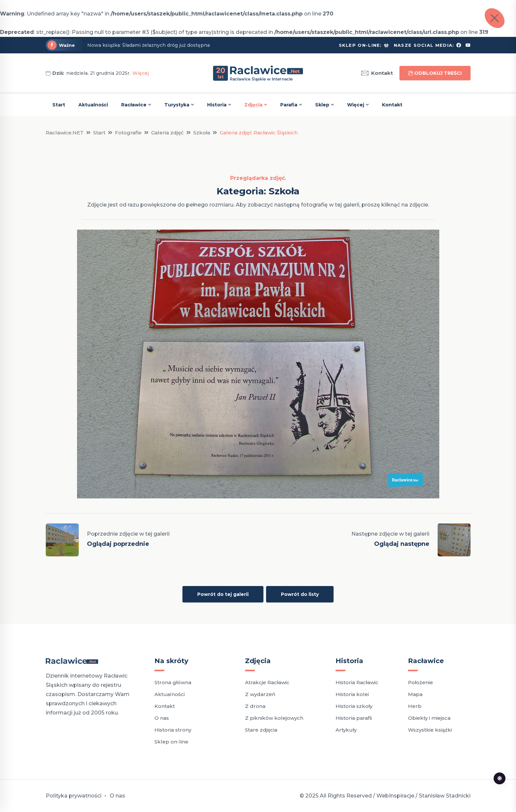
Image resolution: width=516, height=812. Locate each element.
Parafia (289, 105)
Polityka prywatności (74, 796)
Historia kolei (352, 694)
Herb (415, 706)
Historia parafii (354, 718)
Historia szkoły (354, 706)
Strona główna (173, 682)
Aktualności (93, 105)
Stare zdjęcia (261, 730)
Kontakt (377, 73)
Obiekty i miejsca (429, 718)
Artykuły (346, 730)
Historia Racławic (357, 682)
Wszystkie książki (430, 730)
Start (59, 105)
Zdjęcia (253, 105)
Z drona (255, 706)
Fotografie (128, 133)
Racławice (134, 105)
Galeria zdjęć (167, 133)
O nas (162, 718)
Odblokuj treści (435, 73)
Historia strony (173, 730)
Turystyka (177, 105)
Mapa (415, 694)
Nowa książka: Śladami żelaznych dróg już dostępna (149, 45)
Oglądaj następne (402, 544)
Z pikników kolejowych (274, 718)
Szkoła (202, 133)
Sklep (322, 105)
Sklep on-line (171, 742)
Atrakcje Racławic (267, 682)
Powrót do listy (300, 594)
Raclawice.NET (65, 133)
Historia (217, 105)
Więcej (141, 73)
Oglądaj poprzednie (118, 544)
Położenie (421, 682)
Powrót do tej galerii (223, 594)
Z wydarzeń (260, 694)
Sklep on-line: (360, 45)
